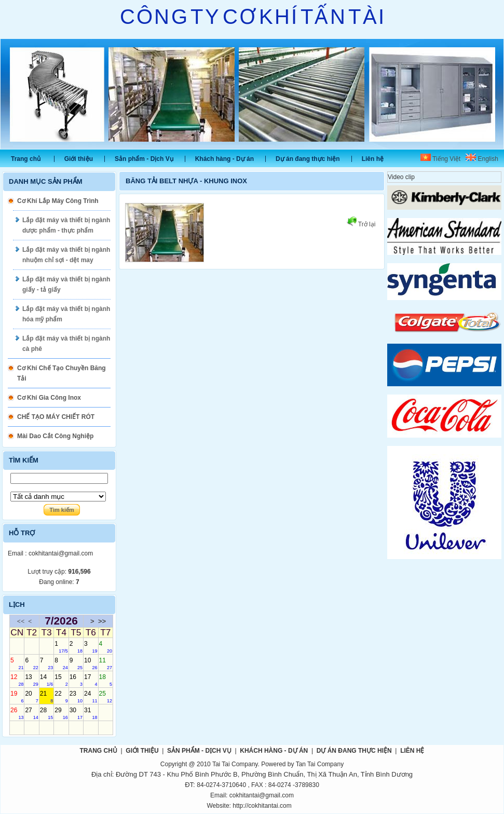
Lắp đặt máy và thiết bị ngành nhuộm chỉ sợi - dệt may (66, 255)
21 (46, 697)
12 (17, 680)
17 (91, 680)
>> (102, 621)
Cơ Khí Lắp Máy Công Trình (58, 201)
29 (61, 713)
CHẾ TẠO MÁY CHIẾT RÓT (56, 417)
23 (76, 697)
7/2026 (61, 621)
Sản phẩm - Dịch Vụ (144, 159)
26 (17, 713)
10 (91, 663)
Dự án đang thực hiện (308, 159)
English (482, 159)
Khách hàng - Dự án (224, 159)
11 (106, 663)
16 (76, 680)
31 (91, 713)
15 (61, 680)
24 (91, 697)
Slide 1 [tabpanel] (252, 94)
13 (31, 680)
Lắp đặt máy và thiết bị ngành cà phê (66, 344)
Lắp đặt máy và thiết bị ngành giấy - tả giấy (66, 284)
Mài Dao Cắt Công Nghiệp (55, 436)
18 (106, 680)
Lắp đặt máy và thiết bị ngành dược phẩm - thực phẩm (66, 225)
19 (17, 697)
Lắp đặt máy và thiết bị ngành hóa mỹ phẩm (66, 314)
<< (21, 621)
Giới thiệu (79, 159)
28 (46, 713)
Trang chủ (26, 159)
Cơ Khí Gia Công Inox (49, 398)
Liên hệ (373, 159)
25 (106, 697)
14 (46, 680)
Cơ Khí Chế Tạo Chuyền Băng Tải (62, 373)
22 (61, 697)
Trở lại (361, 224)
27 (31, 713)
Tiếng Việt (440, 159)
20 (31, 697)
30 (76, 713)
